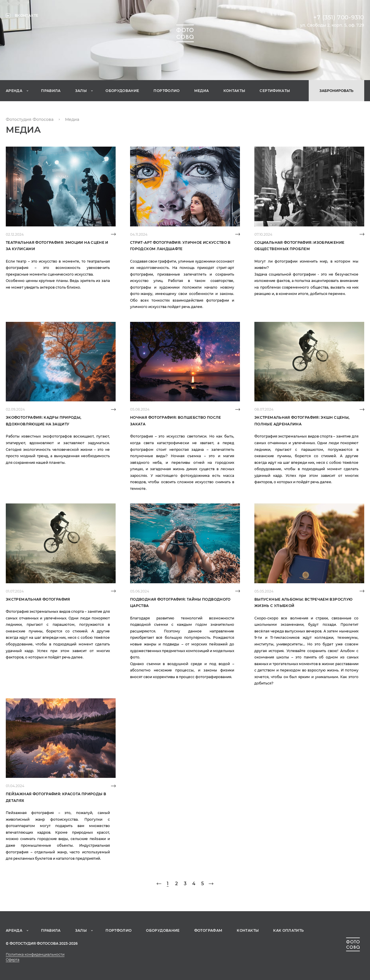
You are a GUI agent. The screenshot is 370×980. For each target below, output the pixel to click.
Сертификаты (275, 91)
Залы (81, 91)
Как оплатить (288, 930)
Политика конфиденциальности (35, 954)
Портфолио (166, 91)
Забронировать (336, 91)
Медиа (202, 91)
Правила (51, 91)
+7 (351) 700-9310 (339, 17)
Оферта (13, 960)
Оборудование (122, 91)
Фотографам (208, 930)
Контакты (234, 91)
